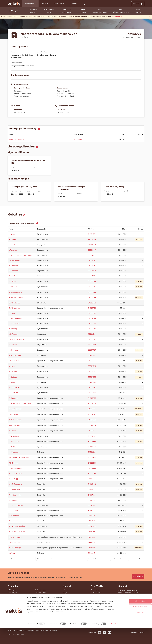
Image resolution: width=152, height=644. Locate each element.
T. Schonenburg (15, 292)
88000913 (92, 255)
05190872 (92, 382)
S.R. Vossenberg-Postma (19, 457)
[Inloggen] (138, 4)
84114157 (91, 521)
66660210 (78, 140)
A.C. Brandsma (15, 420)
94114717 (91, 542)
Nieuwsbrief (67, 598)
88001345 (92, 345)
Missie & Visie (96, 593)
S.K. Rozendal (14, 260)
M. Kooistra (14, 350)
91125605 (92, 548)
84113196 (92, 516)
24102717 (91, 553)
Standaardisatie (14, 598)
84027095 (92, 414)
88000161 (92, 239)
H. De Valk (13, 371)
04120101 (92, 436)
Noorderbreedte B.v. (17, 140)
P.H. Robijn (13, 463)
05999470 (92, 245)
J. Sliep (12, 313)
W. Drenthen (14, 516)
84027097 (92, 425)
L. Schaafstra (14, 490)
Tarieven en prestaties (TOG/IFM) (20, 607)
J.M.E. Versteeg (15, 542)
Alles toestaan (132, 617)
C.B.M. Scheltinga (16, 318)
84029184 (92, 468)
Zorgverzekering (41, 598)
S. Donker (13, 345)
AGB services (138, 11)
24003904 (92, 452)
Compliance (95, 598)
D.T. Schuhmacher (16, 505)
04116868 (92, 371)
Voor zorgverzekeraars (100, 11)
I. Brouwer (13, 287)
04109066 (92, 298)
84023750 (92, 303)
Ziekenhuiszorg (41, 593)
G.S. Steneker (14, 324)
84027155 (92, 409)
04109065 (92, 292)
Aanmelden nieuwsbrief (72, 601)
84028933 (92, 457)
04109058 (92, 313)
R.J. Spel (12, 239)
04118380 (92, 388)
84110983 (92, 510)
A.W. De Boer (14, 436)
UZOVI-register (13, 604)
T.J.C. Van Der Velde (17, 532)
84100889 (92, 479)
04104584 (92, 234)
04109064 (92, 287)
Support (74, 4)
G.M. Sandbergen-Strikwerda (21, 255)
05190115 (92, 355)
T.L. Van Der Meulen (17, 526)
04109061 (92, 260)
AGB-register (12, 590)
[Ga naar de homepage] (14, 4)
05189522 (92, 334)
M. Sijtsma (13, 377)
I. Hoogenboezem (16, 468)
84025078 (92, 361)
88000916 (92, 276)
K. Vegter (13, 234)
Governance (95, 590)
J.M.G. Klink (14, 414)
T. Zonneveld (14, 265)
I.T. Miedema (14, 441)
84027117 (92, 431)
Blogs (65, 593)
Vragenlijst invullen (15, 601)
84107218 (92, 500)
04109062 (92, 265)
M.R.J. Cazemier (15, 409)
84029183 (92, 463)
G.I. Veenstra (14, 510)
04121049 (92, 447)
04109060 (92, 318)
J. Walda (12, 447)
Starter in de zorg (49, 11)
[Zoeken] (84, 4)
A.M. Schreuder (15, 495)
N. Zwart (12, 382)
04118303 (92, 393)
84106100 (92, 484)
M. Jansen (13, 500)
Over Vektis (59, 4)
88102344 (92, 526)
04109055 (92, 324)
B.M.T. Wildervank (16, 298)
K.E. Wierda (14, 452)
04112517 (91, 339)
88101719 (91, 505)
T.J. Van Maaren (15, 474)
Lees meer (117, 16)
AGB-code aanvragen (67, 11)
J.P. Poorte (13, 334)
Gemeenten (39, 601)
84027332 (92, 441)
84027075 (92, 398)
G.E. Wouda (14, 393)
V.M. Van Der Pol (15, 425)
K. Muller (12, 431)
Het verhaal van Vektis (99, 601)
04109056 (92, 329)
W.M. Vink (13, 250)
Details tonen (116, 640)
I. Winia (12, 553)
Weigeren (132, 629)
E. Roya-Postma (15, 537)
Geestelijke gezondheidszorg (46, 596)
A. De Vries (13, 276)
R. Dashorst (14, 271)
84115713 (91, 532)
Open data (12, 610)
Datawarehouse (96, 596)
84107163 (92, 495)
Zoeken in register (33, 11)
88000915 (92, 271)
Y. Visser (12, 366)
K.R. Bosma (14, 281)
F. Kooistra (13, 398)
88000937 (92, 250)
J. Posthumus (14, 245)
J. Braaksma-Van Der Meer (20, 403)
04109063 (92, 281)
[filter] (22, 559)
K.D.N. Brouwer (15, 355)
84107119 (92, 490)
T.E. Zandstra (14, 521)
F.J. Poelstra (14, 388)
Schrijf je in (138, 576)
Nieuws (45, 4)
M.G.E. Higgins (15, 479)
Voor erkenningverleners (121, 11)
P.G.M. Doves (14, 361)
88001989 (92, 377)
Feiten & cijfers (68, 596)
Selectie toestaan (132, 623)
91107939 (92, 537)
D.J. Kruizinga (15, 303)
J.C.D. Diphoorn (15, 484)
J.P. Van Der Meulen (17, 339)
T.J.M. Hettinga (15, 548)
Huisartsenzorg (41, 590)
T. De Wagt (13, 329)
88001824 (92, 366)
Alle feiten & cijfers (42, 604)
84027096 (92, 420)
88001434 (92, 350)
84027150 (92, 403)
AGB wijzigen (83, 11)
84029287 (92, 474)
